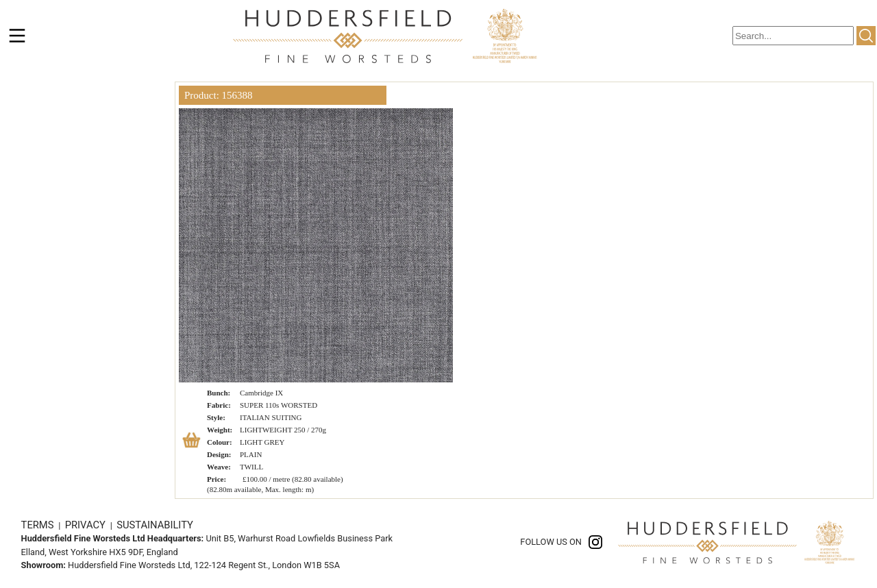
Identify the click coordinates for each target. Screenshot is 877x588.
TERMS (39, 525)
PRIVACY (87, 525)
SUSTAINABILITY (155, 525)
